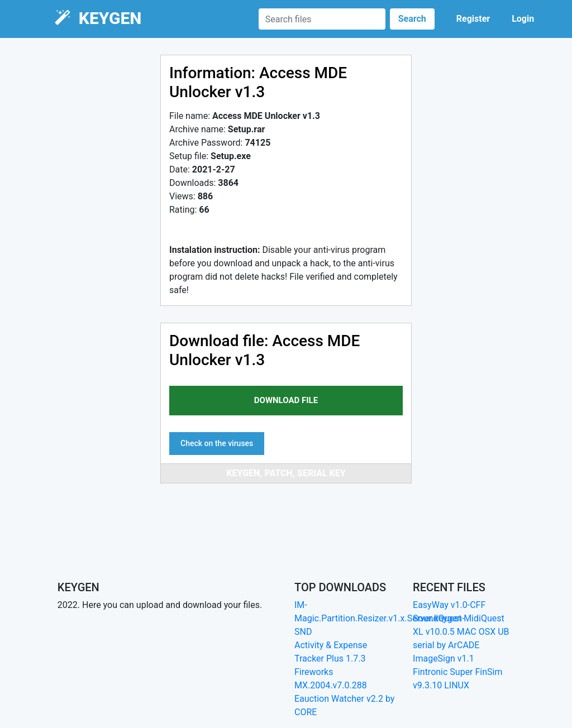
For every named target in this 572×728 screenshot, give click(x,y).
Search (412, 19)
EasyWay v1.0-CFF (449, 605)
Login (523, 19)
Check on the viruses (217, 443)
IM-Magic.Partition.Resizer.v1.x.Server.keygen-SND (380, 618)
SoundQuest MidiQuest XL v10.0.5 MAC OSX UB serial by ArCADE (461, 632)
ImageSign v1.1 (444, 658)
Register (473, 19)
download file (286, 400)
